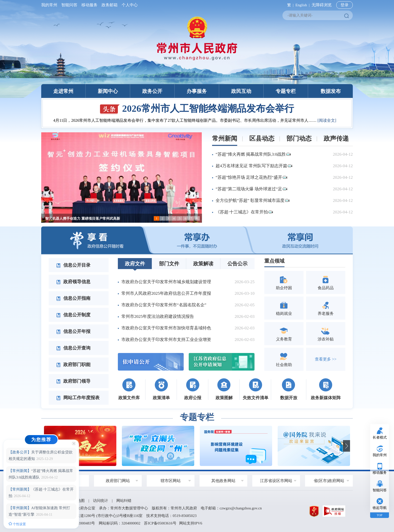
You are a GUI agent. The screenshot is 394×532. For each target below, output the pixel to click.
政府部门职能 (73, 365)
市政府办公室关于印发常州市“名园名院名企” (164, 305)
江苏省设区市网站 (276, 481)
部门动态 (299, 138)
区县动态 (262, 138)
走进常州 (63, 91)
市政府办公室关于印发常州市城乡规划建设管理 (166, 282)
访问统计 (101, 501)
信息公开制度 (73, 315)
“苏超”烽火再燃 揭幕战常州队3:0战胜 (253, 154)
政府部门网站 (118, 481)
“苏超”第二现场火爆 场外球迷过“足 (251, 189)
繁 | (289, 5)
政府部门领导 (73, 381)
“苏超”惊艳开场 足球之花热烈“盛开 (251, 177)
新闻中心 (108, 91)
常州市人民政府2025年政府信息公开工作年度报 (166, 293)
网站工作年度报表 (78, 398)
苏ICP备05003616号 (160, 523)
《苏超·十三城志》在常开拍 (244, 212)
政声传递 (336, 138)
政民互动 (241, 91)
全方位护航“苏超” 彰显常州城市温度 (253, 200)
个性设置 (17, 524)
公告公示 (237, 264)
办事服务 (197, 91)
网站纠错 (124, 501)
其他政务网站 (223, 481)
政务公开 (152, 91)
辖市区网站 (171, 481)
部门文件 (169, 264)
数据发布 (331, 91)
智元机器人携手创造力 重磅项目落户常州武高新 (83, 219)
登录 (344, 5)
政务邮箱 (110, 5)
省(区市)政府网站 (329, 481)
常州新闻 (225, 138)
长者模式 (380, 437)
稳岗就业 (284, 308)
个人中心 (129, 5)
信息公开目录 (73, 265)
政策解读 (203, 264)
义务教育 (284, 334)
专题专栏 (286, 91)
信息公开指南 (73, 298)
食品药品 (326, 282)
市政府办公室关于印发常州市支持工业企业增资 (166, 340)
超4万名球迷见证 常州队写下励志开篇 (254, 166)
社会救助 (284, 359)
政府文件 (135, 264)
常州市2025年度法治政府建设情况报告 (158, 316)
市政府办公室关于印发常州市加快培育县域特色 (166, 328)
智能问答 (69, 5)
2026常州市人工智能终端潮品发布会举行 (197, 108)
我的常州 (50, 5)
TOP (379, 515)
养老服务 (326, 308)
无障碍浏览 (322, 5)
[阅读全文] (327, 120)
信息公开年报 (73, 331)
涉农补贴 (326, 334)
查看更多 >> (326, 359)
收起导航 (380, 508)
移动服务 (89, 5)
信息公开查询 (73, 348)
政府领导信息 (73, 282)
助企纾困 (284, 282)
